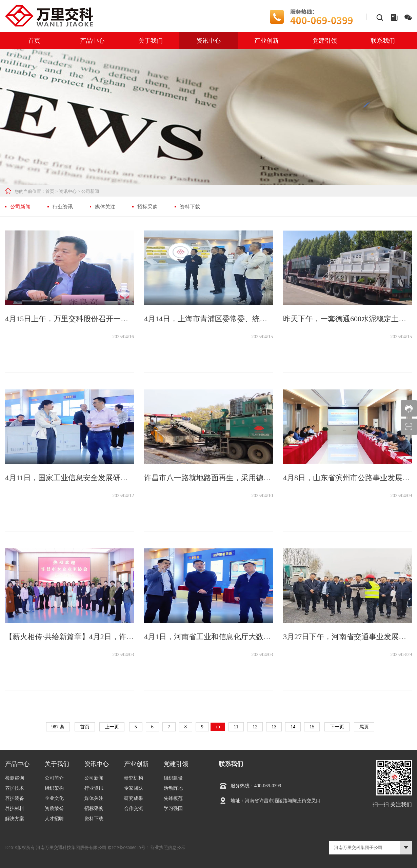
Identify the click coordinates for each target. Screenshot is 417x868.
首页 (34, 41)
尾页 (364, 727)
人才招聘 (54, 819)
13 (274, 727)
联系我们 (383, 41)
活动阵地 (173, 788)
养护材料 (15, 809)
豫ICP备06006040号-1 (128, 847)
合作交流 (134, 809)
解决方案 (15, 819)
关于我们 (151, 41)
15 (312, 727)
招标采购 (147, 207)
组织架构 (54, 788)
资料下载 (190, 207)
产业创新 (266, 41)
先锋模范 (173, 798)
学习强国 (173, 809)
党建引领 (325, 41)
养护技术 (15, 788)
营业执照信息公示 (168, 847)
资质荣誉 (54, 809)
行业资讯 (63, 207)
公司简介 (54, 778)
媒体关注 (105, 207)
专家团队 (134, 788)
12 (255, 727)
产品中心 (92, 41)
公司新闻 (90, 191)
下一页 (337, 727)
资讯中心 (209, 41)
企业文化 (54, 798)
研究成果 (134, 798)
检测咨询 (15, 778)
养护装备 (15, 798)
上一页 (112, 727)
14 (293, 727)
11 (236, 727)
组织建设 (173, 778)
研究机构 (134, 778)
